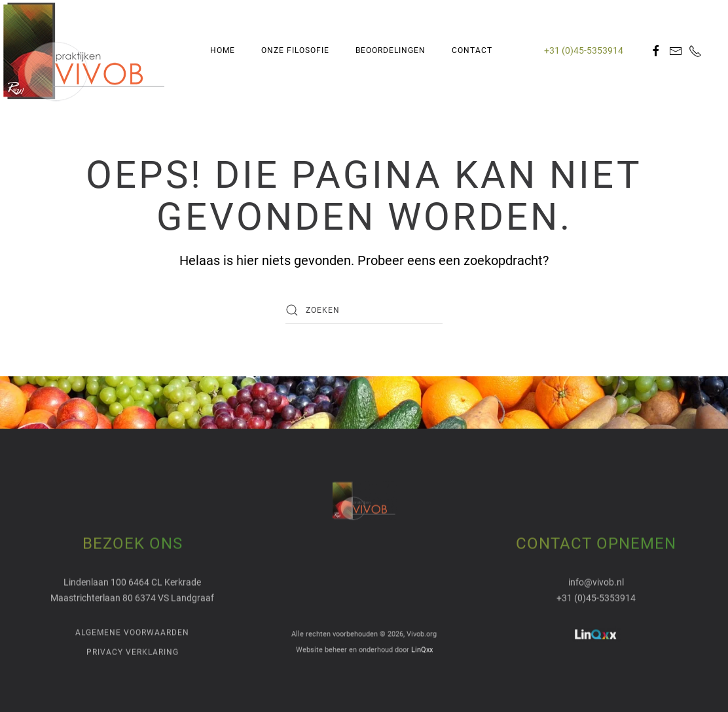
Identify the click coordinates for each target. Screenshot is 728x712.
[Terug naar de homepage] (84, 51)
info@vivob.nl (596, 581)
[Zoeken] (364, 310)
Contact (472, 50)
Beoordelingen (391, 50)
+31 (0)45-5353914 (584, 50)
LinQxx (422, 649)
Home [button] (223, 50)
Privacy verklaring (133, 652)
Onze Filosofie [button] (295, 50)
